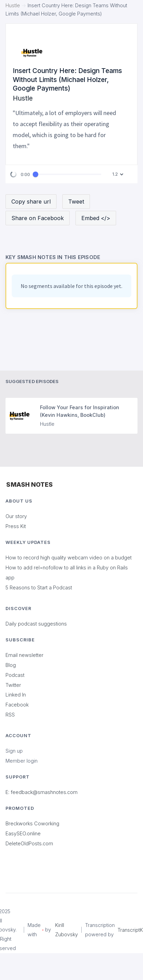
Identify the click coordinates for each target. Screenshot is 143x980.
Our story (16, 516)
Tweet (76, 202)
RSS (10, 715)
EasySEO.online (23, 833)
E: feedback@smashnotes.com (42, 792)
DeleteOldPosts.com (29, 843)
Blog (11, 665)
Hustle (13, 5)
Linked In (16, 695)
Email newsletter (24, 655)
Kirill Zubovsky (67, 930)
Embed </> (96, 218)
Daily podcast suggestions (36, 624)
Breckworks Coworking (32, 823)
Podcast (15, 675)
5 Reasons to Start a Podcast (39, 587)
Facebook (17, 705)
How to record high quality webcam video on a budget (69, 558)
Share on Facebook (38, 218)
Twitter (13, 685)
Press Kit (16, 526)
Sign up (14, 751)
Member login (22, 761)
